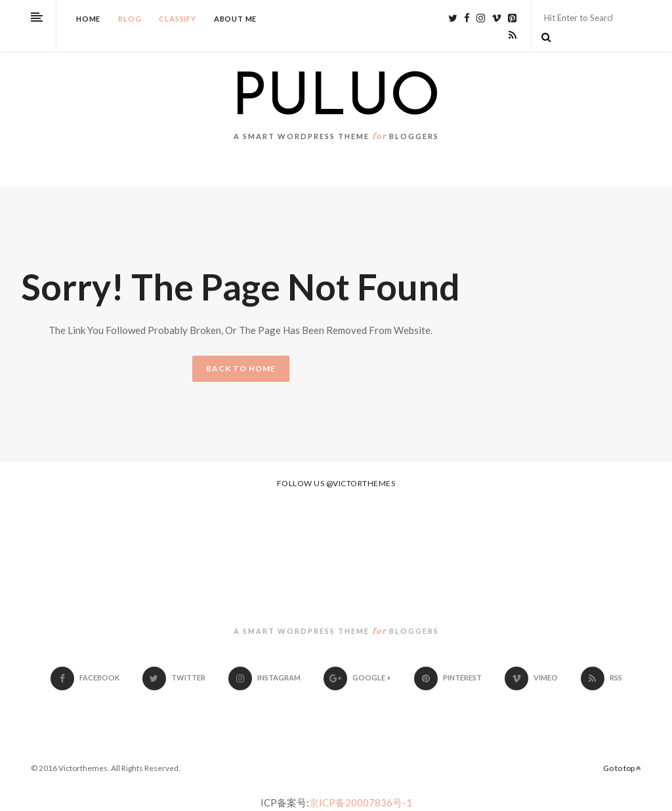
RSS (601, 677)
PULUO (336, 100)
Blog (130, 19)
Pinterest (448, 677)
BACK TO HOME (241, 368)
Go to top (622, 768)
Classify (177, 19)
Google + (357, 677)
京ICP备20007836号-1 (361, 802)
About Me (235, 19)
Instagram (264, 677)
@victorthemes (361, 483)
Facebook (85, 677)
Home (88, 19)
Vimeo (531, 677)
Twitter (174, 677)
